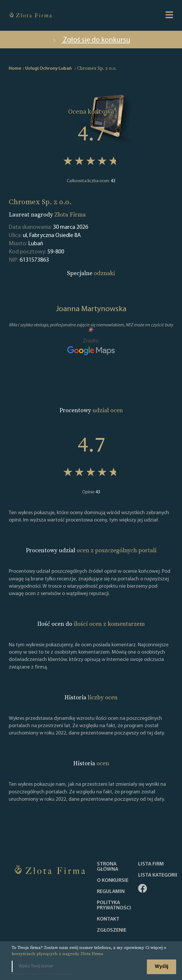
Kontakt (108, 919)
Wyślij (162, 967)
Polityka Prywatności (114, 906)
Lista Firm (151, 864)
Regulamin (111, 892)
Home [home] (15, 69)
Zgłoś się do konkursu (91, 40)
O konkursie (113, 881)
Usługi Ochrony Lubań (48, 69)
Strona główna (108, 867)
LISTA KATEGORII (158, 875)
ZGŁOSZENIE (112, 930)
